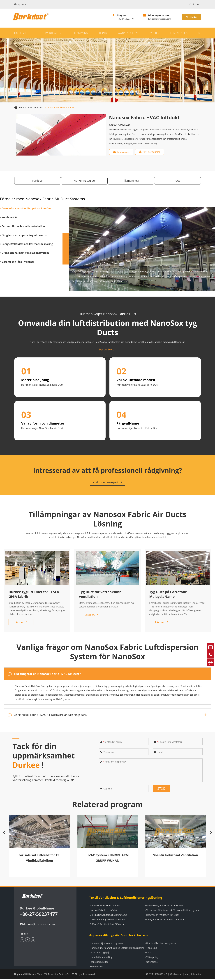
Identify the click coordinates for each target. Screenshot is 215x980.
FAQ (179, 181)
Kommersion (95, 967)
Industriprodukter (98, 963)
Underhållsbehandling (100, 958)
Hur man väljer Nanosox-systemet (106, 944)
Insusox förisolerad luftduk (102, 911)
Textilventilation (50, 33)
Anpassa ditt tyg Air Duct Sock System (117, 936)
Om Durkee (21, 33)
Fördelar (36, 181)
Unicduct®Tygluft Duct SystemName (107, 916)
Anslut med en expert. (107, 484)
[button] (5, 849)
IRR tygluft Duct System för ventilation (164, 920)
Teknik (103, 33)
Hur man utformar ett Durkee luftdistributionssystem (116, 949)
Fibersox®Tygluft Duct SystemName (163, 906)
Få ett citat (192, 17)
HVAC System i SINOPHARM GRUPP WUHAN (107, 860)
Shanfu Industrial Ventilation (175, 858)
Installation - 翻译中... (99, 953)
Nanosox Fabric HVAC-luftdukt (61, 107)
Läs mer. (21, 624)
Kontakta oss (179, 33)
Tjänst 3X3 (150, 949)
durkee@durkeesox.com (37, 925)
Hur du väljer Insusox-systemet (161, 944)
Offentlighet (151, 963)
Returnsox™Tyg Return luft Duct (161, 916)
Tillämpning (80, 33)
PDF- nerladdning (150, 152)
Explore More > (107, 350)
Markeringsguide (84, 181)
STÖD (161, 790)
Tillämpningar (131, 181)
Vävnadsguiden (128, 33)
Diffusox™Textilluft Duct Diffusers (106, 925)
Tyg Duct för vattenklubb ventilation (100, 595)
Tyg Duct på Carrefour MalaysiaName (168, 595)
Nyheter (154, 33)
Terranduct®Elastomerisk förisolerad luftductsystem (172, 911)
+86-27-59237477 (40, 915)
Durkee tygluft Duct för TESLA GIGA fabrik (34, 595)
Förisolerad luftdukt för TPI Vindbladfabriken (40, 860)
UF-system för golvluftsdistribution (106, 920)
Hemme (23, 107)
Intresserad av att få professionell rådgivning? (107, 471)
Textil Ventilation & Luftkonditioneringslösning (125, 899)
